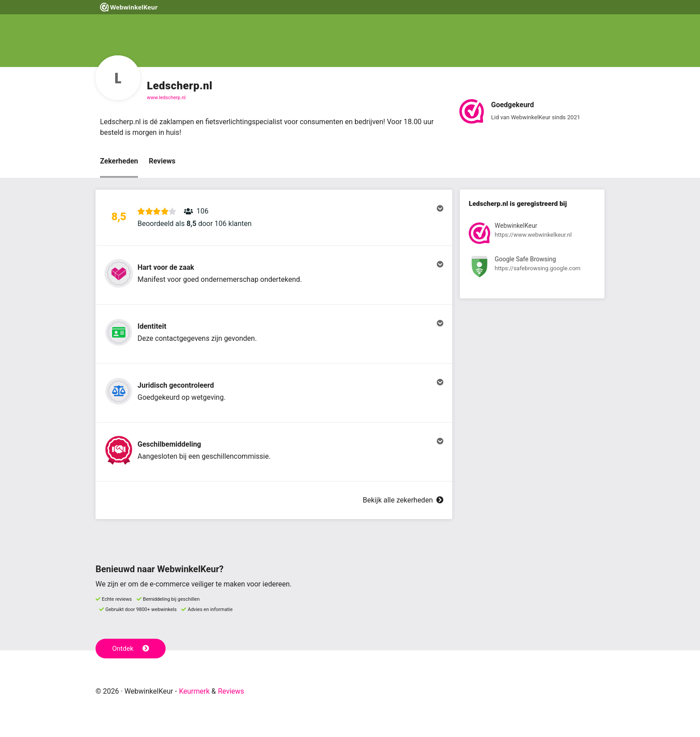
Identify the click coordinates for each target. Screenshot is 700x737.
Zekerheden (119, 161)
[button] (274, 218)
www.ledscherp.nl (166, 98)
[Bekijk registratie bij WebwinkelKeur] (532, 235)
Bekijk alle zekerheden (403, 500)
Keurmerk (194, 691)
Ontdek (131, 649)
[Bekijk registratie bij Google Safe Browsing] (532, 268)
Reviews (162, 161)
